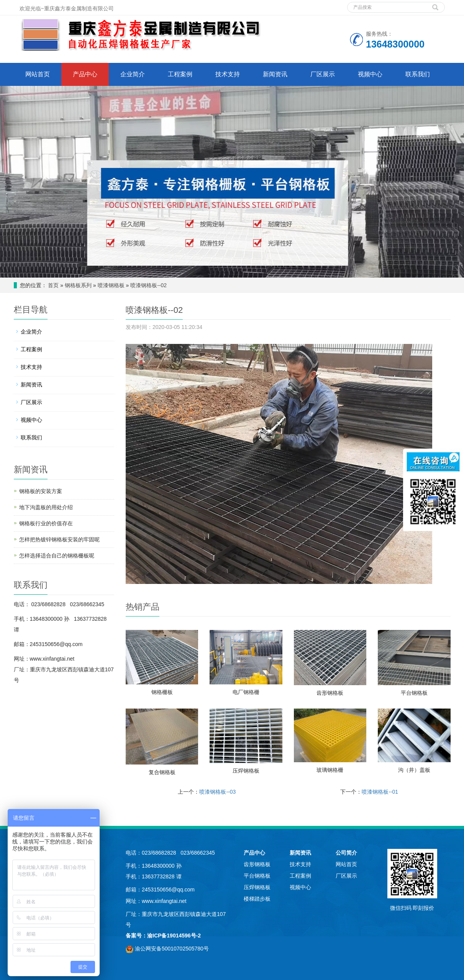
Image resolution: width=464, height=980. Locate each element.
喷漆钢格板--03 (217, 792)
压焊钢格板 (246, 771)
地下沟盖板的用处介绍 (46, 507)
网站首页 (38, 74)
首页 (53, 285)
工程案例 (180, 74)
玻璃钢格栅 (330, 770)
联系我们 (418, 74)
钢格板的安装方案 (41, 491)
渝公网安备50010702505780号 (172, 949)
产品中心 (85, 74)
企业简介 (133, 74)
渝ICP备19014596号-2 (174, 936)
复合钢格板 (162, 772)
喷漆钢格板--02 (148, 285)
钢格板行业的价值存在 (46, 523)
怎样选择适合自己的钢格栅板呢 (57, 556)
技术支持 (228, 74)
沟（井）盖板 (414, 770)
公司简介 (346, 853)
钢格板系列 (78, 285)
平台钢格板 (414, 693)
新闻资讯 (275, 74)
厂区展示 (323, 74)
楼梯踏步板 (257, 899)
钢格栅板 (162, 692)
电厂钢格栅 (246, 692)
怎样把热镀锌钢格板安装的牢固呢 (59, 539)
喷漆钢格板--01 (380, 792)
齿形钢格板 (330, 693)
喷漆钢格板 (111, 285)
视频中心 (370, 74)
